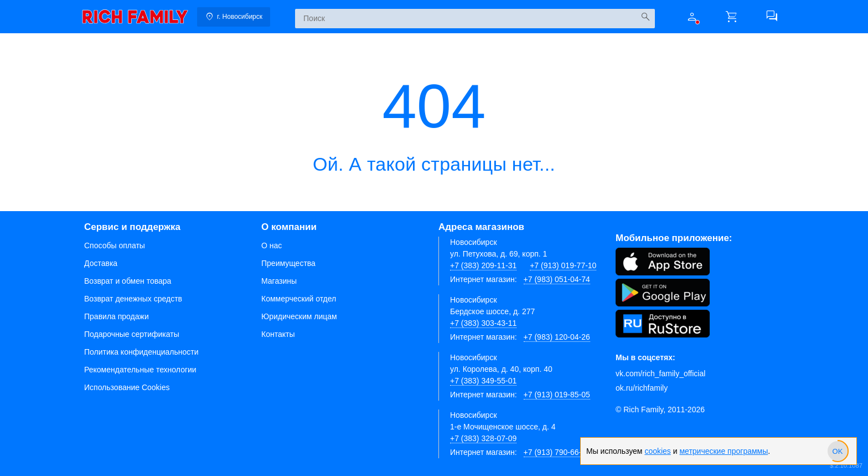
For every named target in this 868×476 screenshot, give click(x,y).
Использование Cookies (127, 387)
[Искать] (645, 17)
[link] (135, 17)
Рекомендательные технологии (140, 370)
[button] (692, 17)
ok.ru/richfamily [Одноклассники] (642, 388)
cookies (657, 451)
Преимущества (288, 263)
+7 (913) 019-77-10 (563, 265)
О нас (272, 245)
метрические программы (724, 451)
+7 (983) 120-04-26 (557, 337)
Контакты (278, 334)
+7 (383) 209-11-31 (483, 265)
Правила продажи (117, 316)
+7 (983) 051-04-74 (557, 279)
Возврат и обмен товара (128, 281)
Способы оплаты (115, 245)
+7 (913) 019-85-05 (557, 395)
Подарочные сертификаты (132, 334)
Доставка (101, 263)
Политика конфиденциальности (141, 352)
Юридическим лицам (299, 316)
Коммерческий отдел (299, 299)
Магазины (279, 281)
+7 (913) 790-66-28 (557, 452)
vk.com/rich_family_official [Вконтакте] (660, 373)
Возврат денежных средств (133, 299)
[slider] (838, 451)
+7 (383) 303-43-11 (483, 323)
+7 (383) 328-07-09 (483, 438)
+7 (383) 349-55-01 (483, 381)
